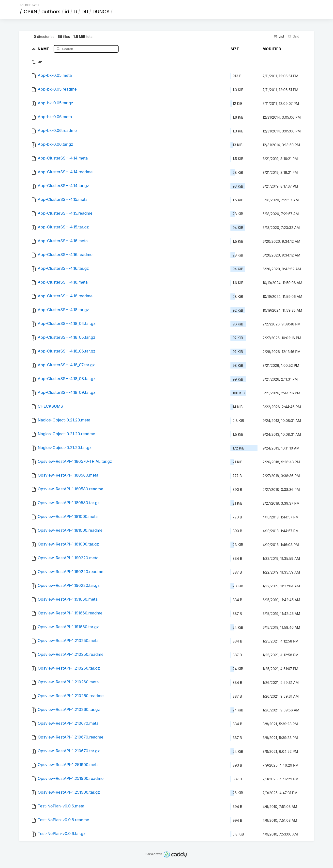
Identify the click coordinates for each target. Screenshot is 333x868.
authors (51, 12)
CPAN (31, 12)
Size (235, 49)
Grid (293, 36)
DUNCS (101, 12)
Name (44, 49)
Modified (272, 49)
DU (85, 12)
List (279, 36)
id (67, 12)
